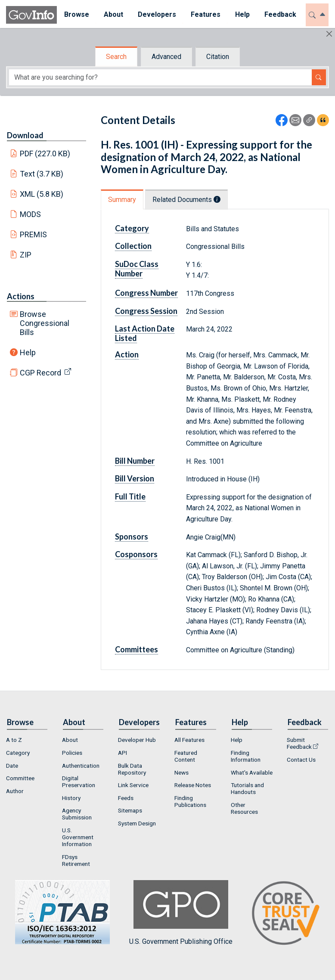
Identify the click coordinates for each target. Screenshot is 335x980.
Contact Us (301, 760)
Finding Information (246, 756)
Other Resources (244, 808)
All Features (189, 740)
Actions (21, 296)
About (70, 740)
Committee (20, 778)
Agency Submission (77, 814)
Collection (133, 246)
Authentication (81, 766)
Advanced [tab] (166, 57)
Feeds (126, 798)
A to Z (14, 740)
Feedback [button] (280, 14)
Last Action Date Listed (145, 333)
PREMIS (33, 234)
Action (127, 354)
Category (132, 228)
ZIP (26, 255)
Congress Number (146, 293)
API (123, 753)
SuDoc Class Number (137, 269)
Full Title (130, 496)
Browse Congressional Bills (45, 323)
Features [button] (206, 14)
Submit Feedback (299, 743)
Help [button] (242, 14)
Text (42, 174)
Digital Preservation (79, 782)
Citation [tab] (218, 57)
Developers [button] (157, 14)
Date (12, 766)
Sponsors (132, 537)
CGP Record (40, 373)
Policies (72, 753)
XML (42, 194)
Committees (136, 649)
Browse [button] (77, 14)
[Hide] (329, 34)
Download (25, 135)
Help (28, 352)
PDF (45, 154)
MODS (30, 214)
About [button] (113, 14)
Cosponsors (136, 554)
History (71, 798)
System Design (137, 823)
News (181, 772)
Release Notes (193, 785)
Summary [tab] (122, 200)
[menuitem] (77, 15)
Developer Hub (137, 740)
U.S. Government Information (78, 837)
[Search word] (160, 77)
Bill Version (135, 478)
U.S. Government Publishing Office (181, 913)
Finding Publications (190, 801)
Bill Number (135, 461)
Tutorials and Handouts (247, 788)
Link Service (133, 785)
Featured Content (186, 756)
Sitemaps (130, 810)
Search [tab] (116, 57)
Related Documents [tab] (186, 200)
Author (15, 791)
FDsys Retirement (76, 860)
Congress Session (146, 311)
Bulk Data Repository (132, 769)
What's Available (252, 772)
